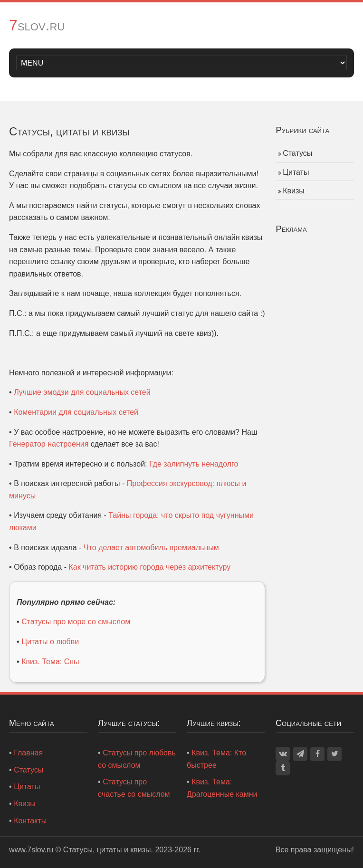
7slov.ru (37, 25)
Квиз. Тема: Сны (50, 662)
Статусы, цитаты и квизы (107, 850)
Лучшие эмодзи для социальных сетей (82, 392)
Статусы (297, 153)
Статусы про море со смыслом (76, 622)
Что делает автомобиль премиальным (151, 548)
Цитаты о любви (50, 642)
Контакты (30, 821)
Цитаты (296, 172)
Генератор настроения (49, 444)
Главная (28, 753)
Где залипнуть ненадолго (194, 464)
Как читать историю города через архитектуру (149, 567)
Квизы (294, 191)
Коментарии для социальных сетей (76, 412)
